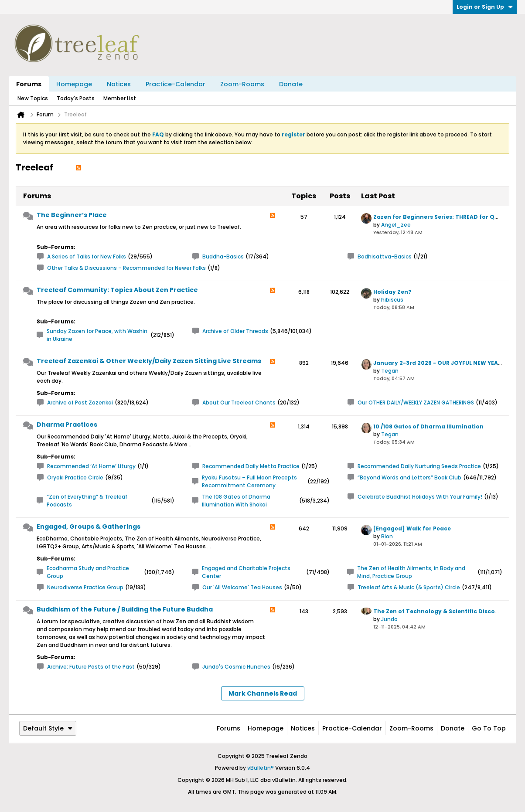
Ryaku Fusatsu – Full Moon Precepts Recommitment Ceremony (249, 481)
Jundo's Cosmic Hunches (236, 667)
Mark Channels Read (263, 693)
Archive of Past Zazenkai (80, 403)
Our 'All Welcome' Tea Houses (242, 587)
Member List (120, 98)
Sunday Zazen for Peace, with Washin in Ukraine (97, 335)
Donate (291, 84)
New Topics (33, 98)
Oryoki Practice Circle (75, 477)
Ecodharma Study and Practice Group (88, 572)
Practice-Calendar (176, 84)
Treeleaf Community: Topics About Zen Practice (117, 290)
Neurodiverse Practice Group (85, 587)
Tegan (390, 371)
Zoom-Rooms (242, 84)
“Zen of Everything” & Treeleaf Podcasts (87, 501)
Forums (29, 84)
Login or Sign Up (485, 7)
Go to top (489, 728)
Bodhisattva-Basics (385, 257)
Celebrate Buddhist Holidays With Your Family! (420, 497)
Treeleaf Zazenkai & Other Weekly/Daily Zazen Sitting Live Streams (149, 361)
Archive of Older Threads (235, 331)
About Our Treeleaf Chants (239, 403)
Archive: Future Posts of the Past (91, 667)
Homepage (74, 84)
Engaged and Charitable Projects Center (246, 572)
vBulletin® (261, 768)
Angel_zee (396, 225)
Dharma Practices (67, 425)
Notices (119, 84)
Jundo (389, 619)
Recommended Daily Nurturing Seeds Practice (419, 466)
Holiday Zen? (392, 292)
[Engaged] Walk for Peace (412, 528)
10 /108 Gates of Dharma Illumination (428, 426)
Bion (387, 536)
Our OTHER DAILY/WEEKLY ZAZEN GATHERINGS (416, 403)
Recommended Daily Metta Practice (251, 466)
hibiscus (392, 300)
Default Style (48, 728)
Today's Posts (76, 98)
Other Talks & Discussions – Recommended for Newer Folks (126, 268)
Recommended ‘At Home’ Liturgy (91, 466)
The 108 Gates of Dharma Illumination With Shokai (236, 501)
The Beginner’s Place (72, 215)
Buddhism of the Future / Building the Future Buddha (125, 609)
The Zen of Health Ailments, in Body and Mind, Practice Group (411, 572)
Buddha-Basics (223, 257)
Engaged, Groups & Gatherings (89, 527)
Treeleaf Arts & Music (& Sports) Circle (409, 587)
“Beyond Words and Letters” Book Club (409, 477)
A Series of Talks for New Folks (87, 257)
